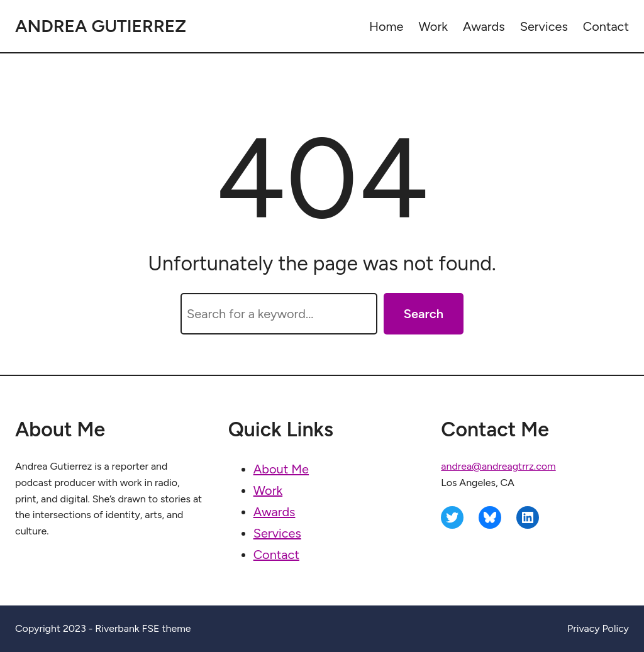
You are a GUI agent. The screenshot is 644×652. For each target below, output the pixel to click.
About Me (281, 469)
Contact (276, 555)
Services (277, 533)
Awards (275, 512)
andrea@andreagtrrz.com (498, 466)
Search (424, 314)
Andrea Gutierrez (101, 26)
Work (268, 490)
